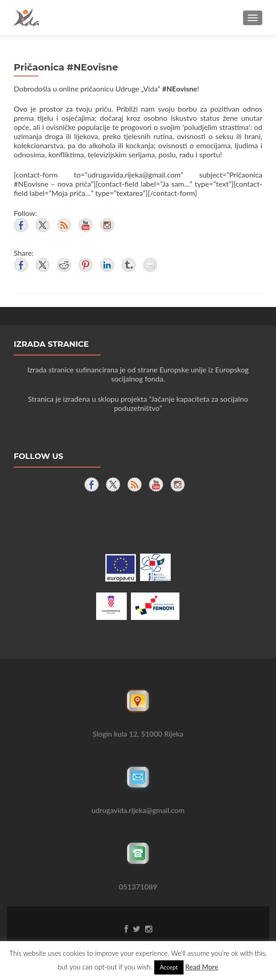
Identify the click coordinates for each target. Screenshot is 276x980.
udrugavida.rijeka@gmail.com (138, 810)
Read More (202, 967)
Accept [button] (169, 967)
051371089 (138, 886)
